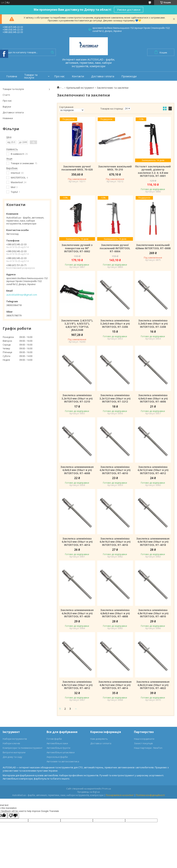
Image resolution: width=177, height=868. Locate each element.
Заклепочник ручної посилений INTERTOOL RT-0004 (115, 248)
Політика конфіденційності (150, 795)
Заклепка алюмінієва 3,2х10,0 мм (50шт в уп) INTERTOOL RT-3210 (77, 398)
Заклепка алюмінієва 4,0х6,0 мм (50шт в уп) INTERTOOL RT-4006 (153, 398)
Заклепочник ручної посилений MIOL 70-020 (77, 168)
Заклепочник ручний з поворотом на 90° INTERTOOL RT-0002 (77, 248)
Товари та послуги (31, 76)
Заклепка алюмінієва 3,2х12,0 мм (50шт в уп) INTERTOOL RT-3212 (115, 398)
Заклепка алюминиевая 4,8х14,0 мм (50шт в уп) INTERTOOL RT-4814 (115, 685)
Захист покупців (143, 743)
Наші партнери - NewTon (148, 748)
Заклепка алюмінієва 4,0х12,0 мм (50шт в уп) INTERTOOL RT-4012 (153, 470)
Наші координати (144, 739)
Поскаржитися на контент (120, 795)
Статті (6, 95)
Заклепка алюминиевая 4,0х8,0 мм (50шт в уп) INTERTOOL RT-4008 (77, 470)
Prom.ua (107, 789)
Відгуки (7, 107)
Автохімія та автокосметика (63, 761)
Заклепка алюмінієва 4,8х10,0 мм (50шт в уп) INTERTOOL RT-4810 (153, 613)
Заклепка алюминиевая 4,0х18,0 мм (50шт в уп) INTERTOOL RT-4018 (153, 542)
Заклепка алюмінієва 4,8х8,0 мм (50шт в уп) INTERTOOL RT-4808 (115, 613)
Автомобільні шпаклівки (61, 752)
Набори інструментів (15, 739)
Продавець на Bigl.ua (88, 792)
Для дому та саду (12, 757)
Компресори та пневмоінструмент (23, 748)
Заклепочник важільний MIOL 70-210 (115, 168)
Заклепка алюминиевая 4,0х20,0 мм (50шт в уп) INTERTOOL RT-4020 (77, 613)
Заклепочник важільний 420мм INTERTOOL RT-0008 (153, 247)
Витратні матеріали (14, 752)
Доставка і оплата (103, 76)
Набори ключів (11, 743)
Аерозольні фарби (57, 757)
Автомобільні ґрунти (58, 748)
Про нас (59, 76)
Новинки (8, 118)
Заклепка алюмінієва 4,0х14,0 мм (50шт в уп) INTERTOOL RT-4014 (77, 542)
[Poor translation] (13, 816)
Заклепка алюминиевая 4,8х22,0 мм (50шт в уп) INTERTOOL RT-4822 (153, 685)
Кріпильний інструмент (80, 88)
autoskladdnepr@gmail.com (22, 295)
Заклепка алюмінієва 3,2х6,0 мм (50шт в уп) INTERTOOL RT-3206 (115, 324)
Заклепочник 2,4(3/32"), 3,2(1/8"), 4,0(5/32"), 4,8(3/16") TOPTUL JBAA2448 (77, 325)
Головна (12, 76)
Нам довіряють (99, 739)
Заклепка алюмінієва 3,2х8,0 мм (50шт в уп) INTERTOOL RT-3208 (153, 324)
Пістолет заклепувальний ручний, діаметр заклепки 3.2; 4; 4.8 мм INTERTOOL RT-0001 (153, 171)
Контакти (78, 76)
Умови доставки (129, 10)
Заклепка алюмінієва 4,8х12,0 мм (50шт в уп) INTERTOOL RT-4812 (77, 685)
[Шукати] (52, 52)
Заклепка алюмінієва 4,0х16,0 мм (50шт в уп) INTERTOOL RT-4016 (115, 542)
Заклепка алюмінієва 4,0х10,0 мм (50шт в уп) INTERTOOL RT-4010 (115, 470)
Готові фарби (54, 739)
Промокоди (129, 76)
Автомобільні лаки (57, 743)
